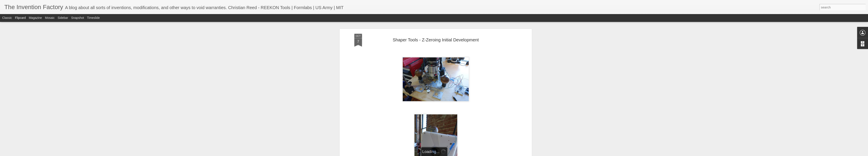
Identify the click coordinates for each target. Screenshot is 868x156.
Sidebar (63, 18)
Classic (7, 18)
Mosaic (50, 18)
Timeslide (93, 18)
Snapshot (78, 18)
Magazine (35, 18)
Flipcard (20, 18)
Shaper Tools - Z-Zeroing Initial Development (436, 40)
